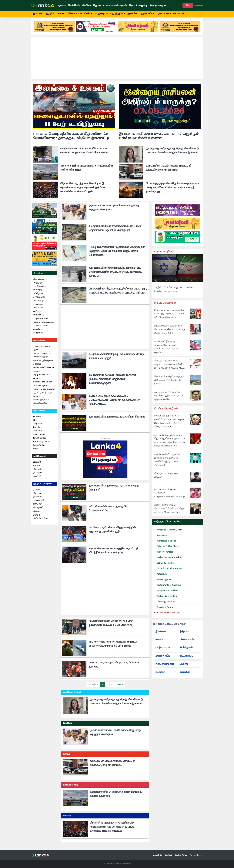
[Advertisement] (117, 61)
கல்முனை (38, 335)
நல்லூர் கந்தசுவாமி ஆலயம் (42, 350)
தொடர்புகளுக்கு (138, 5)
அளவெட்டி (38, 303)
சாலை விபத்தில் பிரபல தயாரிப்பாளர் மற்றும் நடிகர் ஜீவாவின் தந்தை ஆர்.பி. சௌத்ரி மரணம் (169, 424)
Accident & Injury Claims (168, 533)
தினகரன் (37, 472)
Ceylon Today (39, 448)
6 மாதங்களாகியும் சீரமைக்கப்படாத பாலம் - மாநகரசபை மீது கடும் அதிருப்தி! (116, 231)
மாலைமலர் (38, 503)
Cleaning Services (165, 604)
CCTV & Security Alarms (168, 571)
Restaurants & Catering (168, 588)
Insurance (161, 538)
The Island (38, 430)
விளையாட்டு (75, 14)
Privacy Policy (196, 855)
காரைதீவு (37, 292)
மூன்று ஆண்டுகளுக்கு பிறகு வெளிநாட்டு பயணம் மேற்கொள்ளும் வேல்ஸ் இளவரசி (173, 153)
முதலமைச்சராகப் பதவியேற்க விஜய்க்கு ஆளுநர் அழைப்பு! (114, 210)
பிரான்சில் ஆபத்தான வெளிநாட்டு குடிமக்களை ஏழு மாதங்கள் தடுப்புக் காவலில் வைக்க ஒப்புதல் (83, 190)
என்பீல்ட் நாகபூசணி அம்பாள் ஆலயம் (42, 386)
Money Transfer (164, 555)
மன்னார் (160, 675)
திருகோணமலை (165, 667)
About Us (158, 855)
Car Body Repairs (164, 566)
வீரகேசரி (37, 465)
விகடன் (37, 514)
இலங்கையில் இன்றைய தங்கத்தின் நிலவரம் (117, 419)
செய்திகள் (74, 5)
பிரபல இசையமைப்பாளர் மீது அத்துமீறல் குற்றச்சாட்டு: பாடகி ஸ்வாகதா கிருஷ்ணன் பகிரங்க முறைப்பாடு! (170, 443)
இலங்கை (38, 14)
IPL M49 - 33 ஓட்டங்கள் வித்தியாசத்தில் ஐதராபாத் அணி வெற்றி (112, 532)
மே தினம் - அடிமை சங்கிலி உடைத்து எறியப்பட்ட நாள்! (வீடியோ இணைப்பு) (169, 316)
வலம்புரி (37, 479)
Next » (119, 687)
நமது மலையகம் (41, 321)
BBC (35, 423)
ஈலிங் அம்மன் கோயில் (44, 392)
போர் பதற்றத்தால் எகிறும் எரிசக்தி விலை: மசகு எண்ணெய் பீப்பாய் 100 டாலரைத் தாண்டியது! (173, 190)
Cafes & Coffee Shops (167, 549)
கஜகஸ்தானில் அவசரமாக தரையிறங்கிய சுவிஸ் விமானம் (87, 170)
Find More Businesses (167, 615)
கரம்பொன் (38, 310)
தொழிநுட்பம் (117, 14)
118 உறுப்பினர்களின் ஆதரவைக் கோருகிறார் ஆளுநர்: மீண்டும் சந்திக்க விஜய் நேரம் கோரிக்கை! (117, 254)
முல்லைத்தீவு (163, 659)
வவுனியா (185, 675)
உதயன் (36, 468)
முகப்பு (62, 5)
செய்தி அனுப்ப (159, 5)
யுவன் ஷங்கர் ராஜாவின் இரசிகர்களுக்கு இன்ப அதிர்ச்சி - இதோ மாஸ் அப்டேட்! (167, 463)
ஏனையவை (164, 14)
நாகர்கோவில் (39, 289)
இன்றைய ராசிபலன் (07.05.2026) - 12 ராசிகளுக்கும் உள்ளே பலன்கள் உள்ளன (159, 139)
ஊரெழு (37, 314)
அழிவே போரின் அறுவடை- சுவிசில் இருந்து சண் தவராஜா (174, 292)
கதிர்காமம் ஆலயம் (42, 356)
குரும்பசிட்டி (39, 317)
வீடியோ (86, 5)
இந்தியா (50, 14)
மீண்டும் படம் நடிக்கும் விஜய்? (167, 478)
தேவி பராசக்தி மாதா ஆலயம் (42, 397)
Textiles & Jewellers (166, 599)
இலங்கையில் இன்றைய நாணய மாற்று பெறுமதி (114, 490)
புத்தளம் (184, 667)
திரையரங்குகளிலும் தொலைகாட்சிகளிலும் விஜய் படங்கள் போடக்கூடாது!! (170, 511)
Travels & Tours (164, 610)
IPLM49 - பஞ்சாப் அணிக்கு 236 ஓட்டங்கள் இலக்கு (114, 667)
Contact (168, 855)
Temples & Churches (166, 593)
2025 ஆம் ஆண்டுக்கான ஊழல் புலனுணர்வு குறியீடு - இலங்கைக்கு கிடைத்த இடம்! (170, 367)
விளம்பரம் (179, 14)
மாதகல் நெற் (39, 300)
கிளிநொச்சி (186, 650)
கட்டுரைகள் (101, 14)
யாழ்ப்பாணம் (163, 650)
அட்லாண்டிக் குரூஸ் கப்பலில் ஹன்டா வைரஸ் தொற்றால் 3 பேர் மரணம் (113, 646)
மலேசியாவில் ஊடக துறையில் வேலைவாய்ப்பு (108, 511)
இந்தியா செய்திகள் (43, 487)
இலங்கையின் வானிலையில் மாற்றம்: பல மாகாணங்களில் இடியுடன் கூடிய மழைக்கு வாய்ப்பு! (115, 275)
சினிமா (88, 14)
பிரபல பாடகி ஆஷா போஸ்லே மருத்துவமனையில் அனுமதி (170, 496)
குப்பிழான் (38, 296)
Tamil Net (37, 419)
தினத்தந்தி (38, 510)
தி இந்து (37, 517)
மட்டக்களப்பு (186, 659)
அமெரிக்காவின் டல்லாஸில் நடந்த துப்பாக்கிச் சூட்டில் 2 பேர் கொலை (111, 626)
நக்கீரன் (37, 492)
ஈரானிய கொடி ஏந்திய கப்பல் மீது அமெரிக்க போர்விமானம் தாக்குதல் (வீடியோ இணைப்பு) (71, 139)
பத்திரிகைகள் (40, 459)
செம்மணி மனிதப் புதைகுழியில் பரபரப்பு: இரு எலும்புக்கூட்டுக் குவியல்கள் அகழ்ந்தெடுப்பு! (118, 293)
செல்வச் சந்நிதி (40, 359)
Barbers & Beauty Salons (168, 560)
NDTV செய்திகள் (41, 521)
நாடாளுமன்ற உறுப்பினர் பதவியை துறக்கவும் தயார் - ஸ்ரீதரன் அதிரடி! (169, 398)
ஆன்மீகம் (133, 14)
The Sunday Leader (41, 444)
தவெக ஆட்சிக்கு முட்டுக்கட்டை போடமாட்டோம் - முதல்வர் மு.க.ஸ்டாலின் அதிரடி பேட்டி (114, 403)
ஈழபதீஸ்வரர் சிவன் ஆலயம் (42, 379)
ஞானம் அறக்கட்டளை (43, 325)
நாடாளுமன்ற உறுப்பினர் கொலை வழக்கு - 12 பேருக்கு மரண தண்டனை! (170, 332)
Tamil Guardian (40, 441)
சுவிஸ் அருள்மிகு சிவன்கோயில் (41, 404)
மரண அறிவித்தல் (116, 5)
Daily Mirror (38, 426)
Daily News (38, 434)
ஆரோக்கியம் (148, 14)
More (35, 451)
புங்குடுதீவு (38, 285)
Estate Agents (163, 582)
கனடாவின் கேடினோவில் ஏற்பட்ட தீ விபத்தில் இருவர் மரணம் (168, 170)
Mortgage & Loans (165, 544)
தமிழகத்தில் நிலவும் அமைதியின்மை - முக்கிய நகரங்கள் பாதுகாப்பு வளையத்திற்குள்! (113, 382)
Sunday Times (39, 437)
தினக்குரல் (38, 475)
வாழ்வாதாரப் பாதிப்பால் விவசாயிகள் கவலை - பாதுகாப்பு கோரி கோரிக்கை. (84, 153)
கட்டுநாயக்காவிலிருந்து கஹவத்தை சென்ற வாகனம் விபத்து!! (117, 359)
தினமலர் (37, 496)
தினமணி (37, 507)
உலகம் (61, 14)
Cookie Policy (181, 855)
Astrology (161, 577)
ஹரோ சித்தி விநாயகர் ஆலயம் (44, 372)
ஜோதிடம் (98, 5)
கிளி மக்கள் (38, 282)
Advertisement (105, 441)
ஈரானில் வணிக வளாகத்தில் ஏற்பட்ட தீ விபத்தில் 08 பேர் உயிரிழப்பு (113, 553)
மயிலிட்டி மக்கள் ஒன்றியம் (41, 330)
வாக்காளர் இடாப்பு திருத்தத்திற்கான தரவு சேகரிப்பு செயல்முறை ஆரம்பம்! (166, 350)
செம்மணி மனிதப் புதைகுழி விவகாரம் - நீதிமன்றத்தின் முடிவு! (169, 383)
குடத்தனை (38, 307)
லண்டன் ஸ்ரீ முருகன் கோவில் (43, 365)
